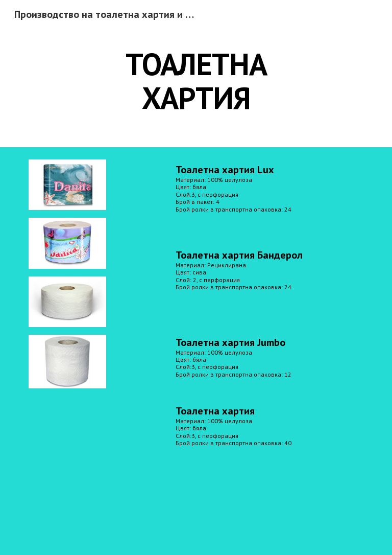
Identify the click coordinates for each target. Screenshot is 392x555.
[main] (196, 81)
